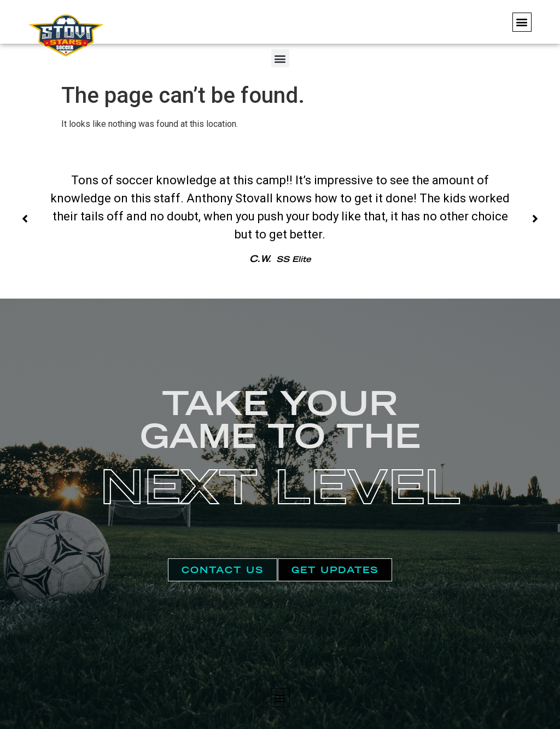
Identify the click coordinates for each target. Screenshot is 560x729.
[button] (522, 22)
